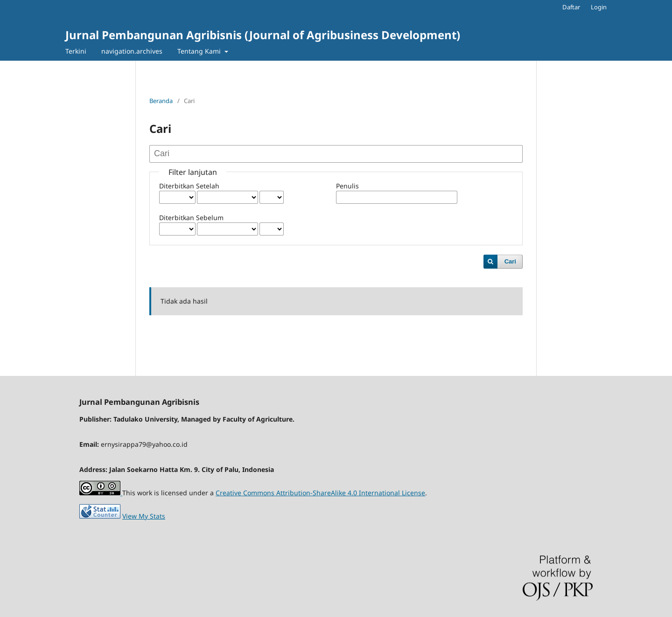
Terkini (76, 51)
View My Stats (144, 516)
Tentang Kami (200, 51)
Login (599, 7)
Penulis (347, 186)
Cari (510, 261)
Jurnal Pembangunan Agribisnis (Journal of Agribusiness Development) (263, 35)
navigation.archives (132, 51)
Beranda (161, 101)
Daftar (571, 7)
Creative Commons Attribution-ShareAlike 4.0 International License (320, 493)
